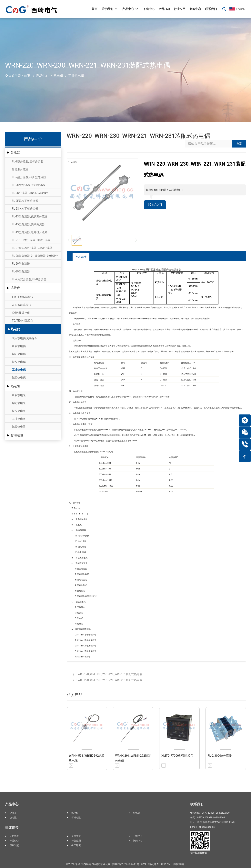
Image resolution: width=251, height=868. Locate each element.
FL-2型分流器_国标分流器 (28, 161)
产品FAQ (14, 841)
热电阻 (15, 386)
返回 (230, 257)
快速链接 (12, 828)
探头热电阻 (19, 411)
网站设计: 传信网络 (172, 864)
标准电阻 (17, 435)
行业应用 (76, 841)
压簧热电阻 (19, 395)
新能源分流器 (20, 169)
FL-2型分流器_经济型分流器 (29, 177)
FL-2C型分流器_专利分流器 (28, 185)
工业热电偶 (76, 76)
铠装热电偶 (19, 378)
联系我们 (156, 205)
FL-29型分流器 (21, 264)
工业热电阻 (19, 419)
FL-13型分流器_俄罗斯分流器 (30, 216)
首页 (27, 76)
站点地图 (154, 864)
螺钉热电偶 (19, 354)
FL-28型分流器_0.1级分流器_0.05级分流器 (35, 257)
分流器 (15, 152)
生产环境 (76, 845)
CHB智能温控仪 (22, 305)
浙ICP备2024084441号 (125, 864)
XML (144, 864)
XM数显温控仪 (21, 313)
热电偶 (58, 76)
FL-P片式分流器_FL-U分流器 (29, 279)
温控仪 (15, 288)
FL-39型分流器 (21, 271)
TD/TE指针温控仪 (23, 321)
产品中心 (42, 76)
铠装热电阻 (19, 427)
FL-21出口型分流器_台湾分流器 (31, 240)
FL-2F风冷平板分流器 (25, 201)
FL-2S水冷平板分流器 (25, 209)
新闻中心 (138, 841)
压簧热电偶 (19, 346)
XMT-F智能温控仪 (23, 297)
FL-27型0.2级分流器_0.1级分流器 (32, 248)
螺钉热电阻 (19, 403)
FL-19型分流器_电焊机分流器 (30, 232)
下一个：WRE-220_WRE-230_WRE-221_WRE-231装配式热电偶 (104, 680)
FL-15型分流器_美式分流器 (28, 224)
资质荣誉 (76, 836)
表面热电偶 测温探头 (25, 338)
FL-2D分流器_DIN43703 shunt (30, 193)
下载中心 (138, 836)
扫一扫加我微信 (198, 853)
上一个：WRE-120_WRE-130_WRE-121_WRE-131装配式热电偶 (104, 674)
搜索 (239, 144)
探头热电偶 (19, 362)
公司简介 (14, 836)
